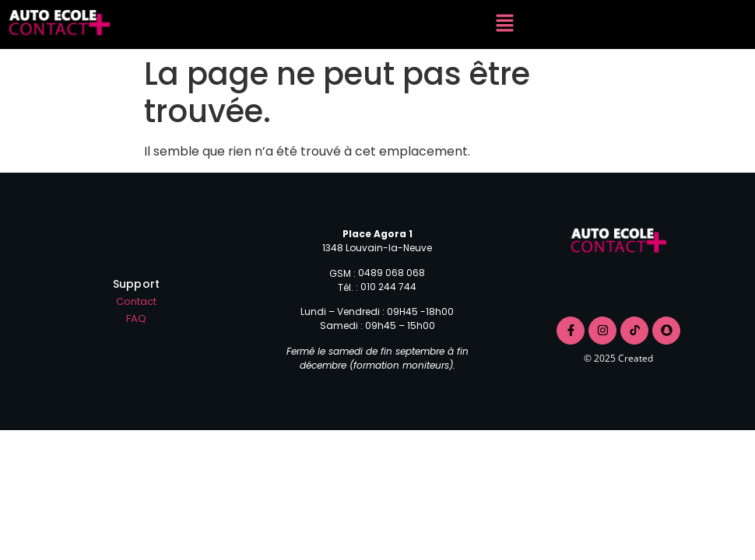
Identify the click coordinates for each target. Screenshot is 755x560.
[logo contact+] (618, 242)
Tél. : (349, 288)
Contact (136, 301)
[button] (505, 24)
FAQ (136, 318)
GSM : (344, 274)
